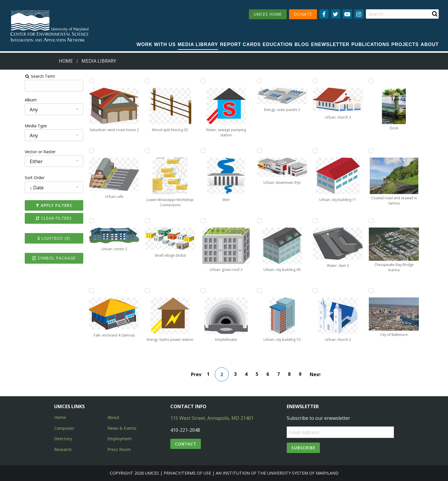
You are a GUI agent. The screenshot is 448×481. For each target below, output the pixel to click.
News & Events (122, 428)
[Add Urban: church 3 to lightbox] (289, 81)
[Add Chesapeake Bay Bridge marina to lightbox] (342, 221)
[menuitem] (156, 45)
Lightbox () (36, 238)
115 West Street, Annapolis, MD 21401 (212, 418)
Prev (199, 374)
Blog (302, 44)
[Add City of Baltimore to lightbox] (342, 290)
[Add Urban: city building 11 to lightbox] (289, 151)
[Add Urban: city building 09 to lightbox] (236, 221)
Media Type (15, 126)
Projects (405, 44)
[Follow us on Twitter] (336, 14)
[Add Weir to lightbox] (183, 151)
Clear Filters (36, 218)
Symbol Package (36, 258)
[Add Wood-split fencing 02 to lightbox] (130, 81)
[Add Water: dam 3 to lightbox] (289, 221)
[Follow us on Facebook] (324, 14)
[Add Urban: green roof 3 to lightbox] (183, 221)
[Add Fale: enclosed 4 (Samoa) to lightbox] (77, 290)
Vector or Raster (19, 152)
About (430, 44)
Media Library (198, 44)
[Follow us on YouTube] (347, 14)
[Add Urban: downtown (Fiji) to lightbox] (236, 151)
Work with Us (156, 44)
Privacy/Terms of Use (187, 473)
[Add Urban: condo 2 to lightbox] (77, 221)
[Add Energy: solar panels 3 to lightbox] (236, 81)
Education (278, 44)
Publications (370, 44)
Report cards (240, 44)
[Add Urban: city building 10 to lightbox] (236, 290)
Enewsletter (330, 44)
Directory (63, 439)
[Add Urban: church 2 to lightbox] (289, 290)
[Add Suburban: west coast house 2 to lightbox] (77, 81)
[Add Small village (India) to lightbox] (130, 221)
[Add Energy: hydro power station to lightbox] (130, 290)
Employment (120, 439)
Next (318, 374)
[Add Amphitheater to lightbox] (183, 290)
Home (66, 61)
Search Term (19, 76)
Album (10, 100)
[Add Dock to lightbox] (342, 81)
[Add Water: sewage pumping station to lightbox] (183, 81)
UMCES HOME (268, 14)
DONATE (303, 14)
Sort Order (14, 178)
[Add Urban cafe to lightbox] (77, 151)
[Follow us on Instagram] (359, 14)
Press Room (119, 449)
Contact (186, 444)
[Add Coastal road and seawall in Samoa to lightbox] (342, 151)
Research (63, 449)
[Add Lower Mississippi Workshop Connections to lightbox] (130, 151)
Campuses (64, 428)
